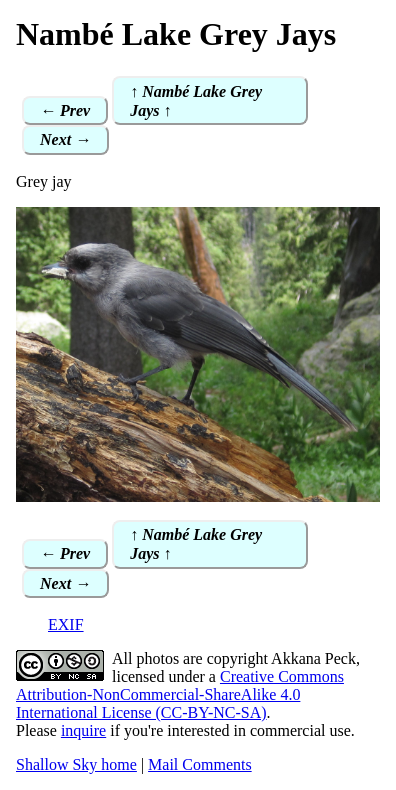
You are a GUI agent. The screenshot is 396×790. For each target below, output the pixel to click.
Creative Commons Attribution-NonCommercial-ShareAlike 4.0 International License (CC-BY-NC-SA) (180, 694)
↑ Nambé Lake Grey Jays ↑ (196, 101)
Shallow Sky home (76, 764)
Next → (65, 139)
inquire (83, 730)
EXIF (66, 624)
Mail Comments (200, 764)
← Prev (65, 110)
